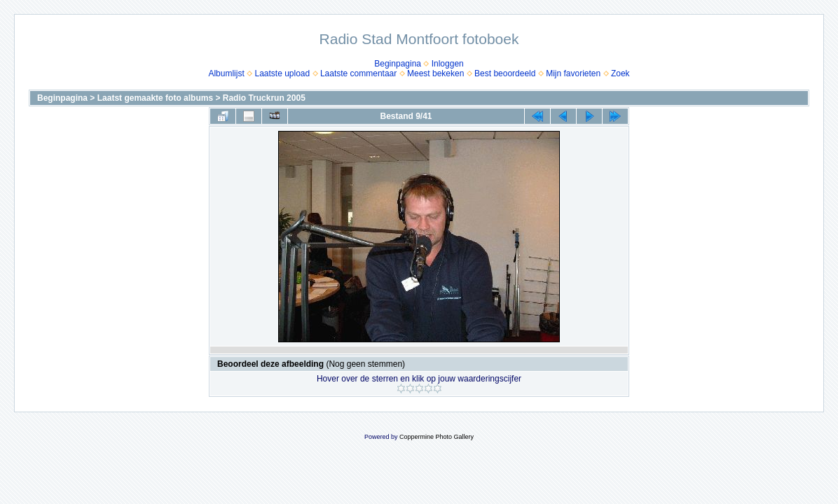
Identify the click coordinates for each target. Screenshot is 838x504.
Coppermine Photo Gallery (437, 437)
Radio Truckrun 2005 (264, 98)
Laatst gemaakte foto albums (155, 98)
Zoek (620, 73)
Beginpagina (398, 64)
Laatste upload (282, 73)
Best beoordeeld (505, 73)
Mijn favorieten (573, 73)
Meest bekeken (435, 73)
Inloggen (448, 64)
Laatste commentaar (358, 73)
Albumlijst (226, 73)
